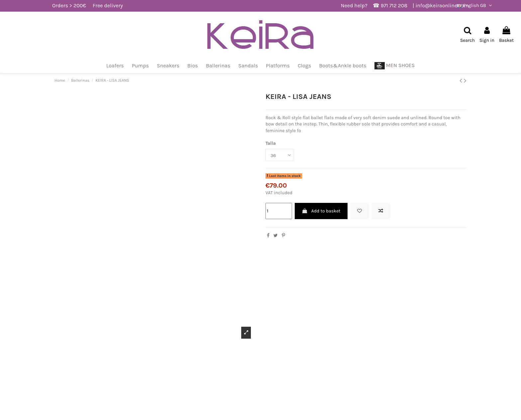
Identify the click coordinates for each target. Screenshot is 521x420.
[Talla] (279, 155)
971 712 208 (394, 5)
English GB (475, 5)
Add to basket (321, 211)
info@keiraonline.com (442, 5)
